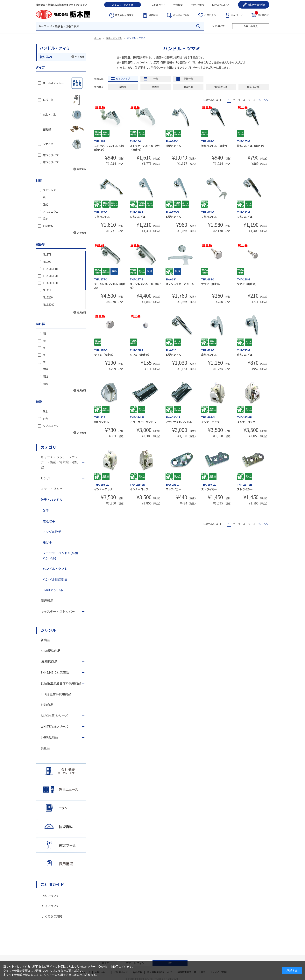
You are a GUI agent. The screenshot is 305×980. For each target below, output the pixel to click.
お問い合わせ (197, 5)
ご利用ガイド (159, 5)
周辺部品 (47, 600)
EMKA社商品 (49, 737)
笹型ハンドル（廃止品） (216, 146)
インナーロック (210, 422)
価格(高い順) (254, 87)
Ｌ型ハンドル (102, 217)
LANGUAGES (219, 5)
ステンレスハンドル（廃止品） (110, 286)
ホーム (98, 38)
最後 (266, 100)
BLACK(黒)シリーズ (54, 716)
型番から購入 (251, 26)
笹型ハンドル (173, 146)
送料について (50, 896)
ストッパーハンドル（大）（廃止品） (145, 148)
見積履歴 (153, 15)
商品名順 (188, 87)
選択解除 (82, 169)
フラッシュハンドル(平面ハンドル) (60, 555)
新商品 (45, 640)
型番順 (123, 87)
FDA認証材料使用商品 (56, 694)
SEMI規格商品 (50, 651)
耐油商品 (47, 705)
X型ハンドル (102, 422)
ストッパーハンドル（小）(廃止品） (110, 148)
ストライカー (173, 489)
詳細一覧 (188, 78)
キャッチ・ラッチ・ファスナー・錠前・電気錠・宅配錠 (59, 462)
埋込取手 (49, 521)
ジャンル (48, 630)
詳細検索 (220, 26)
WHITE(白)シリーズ (54, 726)
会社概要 (178, 5)
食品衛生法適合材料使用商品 (61, 683)
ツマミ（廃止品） (212, 284)
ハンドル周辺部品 (55, 579)
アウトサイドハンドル (143, 422)
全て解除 (80, 57)
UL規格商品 (49, 661)
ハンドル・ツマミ (136, 38)
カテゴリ (48, 447)
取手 (46, 511)
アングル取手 (52, 532)
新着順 (156, 87)
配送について (50, 906)
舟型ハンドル (209, 355)
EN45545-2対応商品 (55, 672)
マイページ (237, 15)
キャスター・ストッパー (58, 611)
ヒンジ (45, 478)
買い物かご (262, 15)
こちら (59, 970)
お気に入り (210, 15)
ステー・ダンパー (53, 489)
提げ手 (47, 542)
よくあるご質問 (52, 916)
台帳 (181, 15)
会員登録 (257, 5)
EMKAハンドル (53, 590)
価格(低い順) (221, 87)
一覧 (156, 78)
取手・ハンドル (114, 38)
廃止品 (45, 748)
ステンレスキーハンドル (180, 284)
